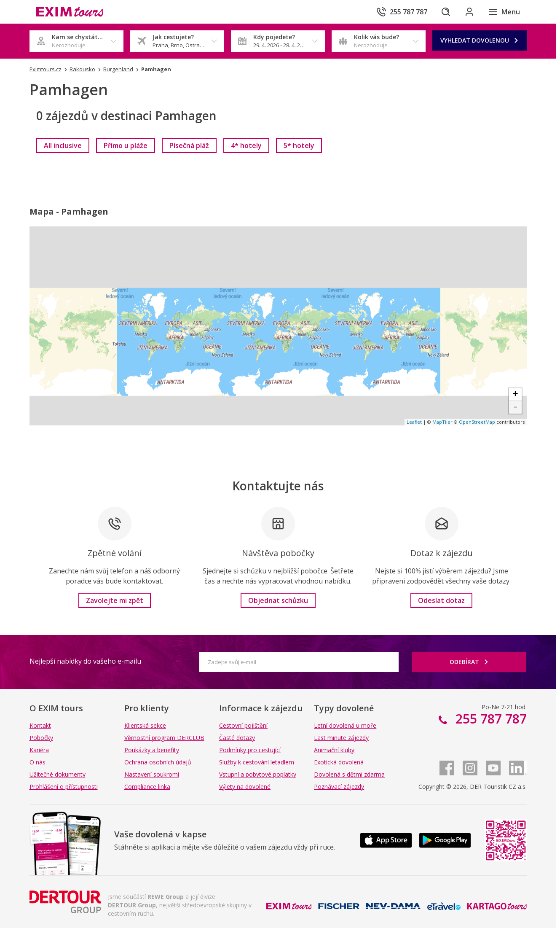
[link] (63, 145)
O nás (38, 762)
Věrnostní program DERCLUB (164, 738)
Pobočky (41, 738)
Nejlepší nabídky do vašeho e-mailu (85, 661)
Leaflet (414, 422)
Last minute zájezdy (341, 738)
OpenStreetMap (477, 422)
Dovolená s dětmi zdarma (349, 774)
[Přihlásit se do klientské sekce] (469, 12)
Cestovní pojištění (243, 725)
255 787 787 (489, 719)
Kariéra (39, 750)
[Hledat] (446, 12)
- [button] (515, 407)
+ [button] (515, 395)
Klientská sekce (145, 725)
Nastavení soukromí (152, 774)
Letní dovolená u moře (345, 725)
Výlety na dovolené (245, 787)
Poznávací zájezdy (339, 787)
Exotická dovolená (339, 762)
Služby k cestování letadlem (257, 762)
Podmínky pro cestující (250, 750)
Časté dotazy (237, 738)
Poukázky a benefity (152, 750)
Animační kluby (334, 750)
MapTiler (442, 422)
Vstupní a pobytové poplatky (258, 774)
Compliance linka (147, 787)
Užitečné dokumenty (58, 774)
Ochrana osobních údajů (158, 762)
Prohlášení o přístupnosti (64, 787)
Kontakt (40, 725)
